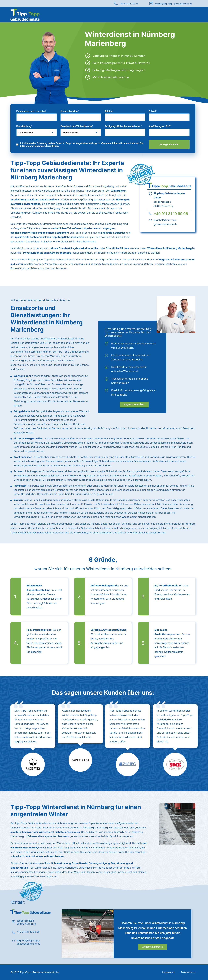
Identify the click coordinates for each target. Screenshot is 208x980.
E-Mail (153, 111)
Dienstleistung (24, 126)
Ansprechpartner (70, 111)
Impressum (169, 972)
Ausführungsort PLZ (160, 126)
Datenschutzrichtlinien (47, 146)
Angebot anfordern (134, 404)
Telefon (109, 111)
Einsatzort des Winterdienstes (77, 126)
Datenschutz (188, 972)
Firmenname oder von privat (31, 111)
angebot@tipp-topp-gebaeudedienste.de (173, 4)
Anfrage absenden (169, 144)
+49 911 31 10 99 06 (129, 4)
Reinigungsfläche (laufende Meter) (123, 126)
